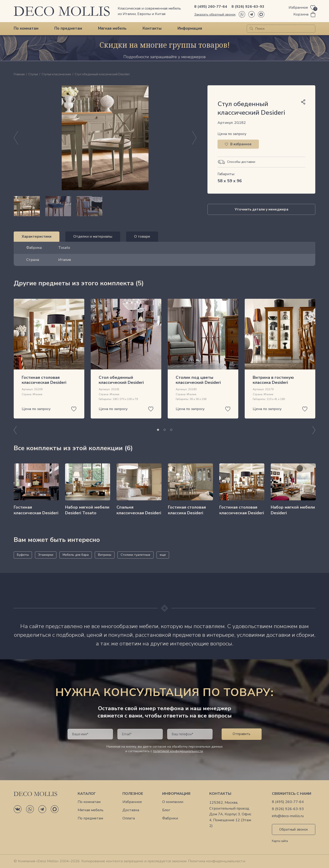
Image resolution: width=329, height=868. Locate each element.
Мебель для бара (76, 555)
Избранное (132, 802)
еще (163, 555)
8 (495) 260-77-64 (211, 7)
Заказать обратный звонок (215, 14)
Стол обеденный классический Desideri (121, 380)
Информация (190, 28)
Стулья (33, 75)
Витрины (105, 555)
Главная (19, 75)
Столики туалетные (135, 555)
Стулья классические (56, 75)
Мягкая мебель (112, 28)
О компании (173, 802)
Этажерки (46, 555)
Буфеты (23, 555)
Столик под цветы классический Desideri (198, 380)
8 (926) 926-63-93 (248, 7)
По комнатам (26, 28)
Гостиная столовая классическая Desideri (44, 380)
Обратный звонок (294, 829)
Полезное (133, 794)
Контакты (152, 28)
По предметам (68, 28)
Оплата (129, 818)
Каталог (87, 794)
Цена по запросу (232, 134)
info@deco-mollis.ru (288, 816)
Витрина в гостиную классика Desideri (273, 380)
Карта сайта (280, 841)
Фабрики (170, 818)
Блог (166, 810)
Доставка (131, 810)
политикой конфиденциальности (178, 751)
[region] (105, 206)
